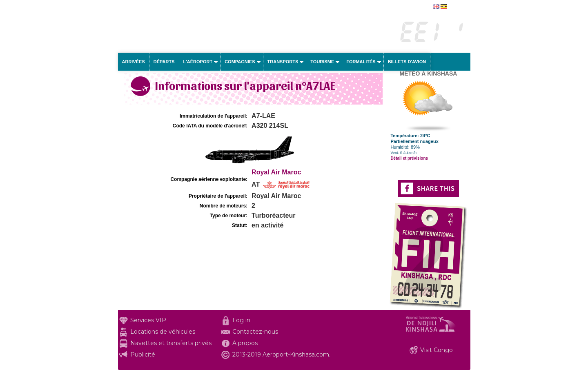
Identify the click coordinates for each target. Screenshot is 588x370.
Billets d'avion (407, 62)
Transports (283, 62)
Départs (164, 62)
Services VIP (148, 320)
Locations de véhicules (163, 332)
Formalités (361, 62)
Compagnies (240, 62)
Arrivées (134, 62)
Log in (241, 320)
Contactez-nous (255, 332)
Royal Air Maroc (276, 172)
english (456, 7)
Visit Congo (437, 350)
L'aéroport (198, 62)
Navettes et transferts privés (171, 343)
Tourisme (322, 62)
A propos (245, 343)
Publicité (143, 354)
